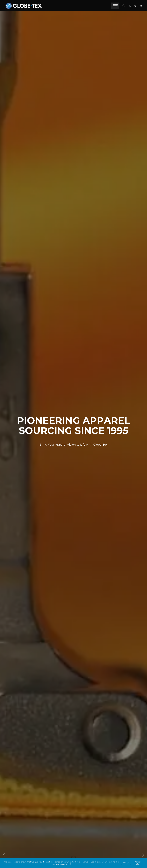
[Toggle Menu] (115, 6)
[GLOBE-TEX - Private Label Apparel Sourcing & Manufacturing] (24, 6)
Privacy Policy (138, 863)
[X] (130, 6)
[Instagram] (135, 6)
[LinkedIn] (141, 6)
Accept (126, 863)
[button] (123, 6)
